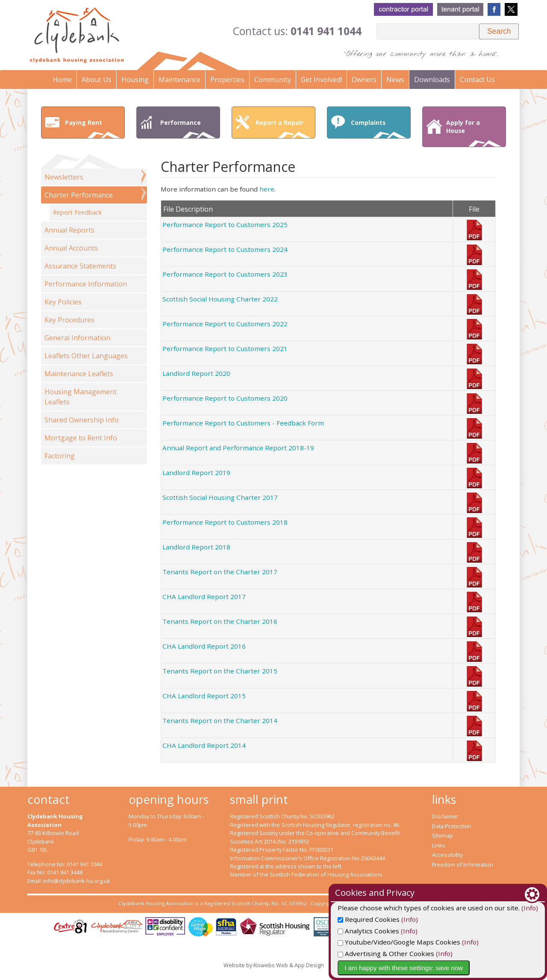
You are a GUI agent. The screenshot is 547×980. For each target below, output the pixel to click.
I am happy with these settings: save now (451, 968)
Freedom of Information (463, 865)
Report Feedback (77, 212)
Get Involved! (321, 80)
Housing (135, 80)
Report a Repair (283, 128)
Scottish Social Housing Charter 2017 (220, 497)
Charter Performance (79, 195)
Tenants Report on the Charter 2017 (220, 572)
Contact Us (477, 80)
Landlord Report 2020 (196, 373)
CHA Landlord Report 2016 (204, 646)
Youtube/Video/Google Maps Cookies (447, 942)
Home (62, 80)
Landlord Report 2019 (196, 472)
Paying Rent (93, 128)
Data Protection (452, 826)
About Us (97, 80)
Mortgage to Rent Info (81, 438)
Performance (188, 128)
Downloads (432, 80)
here (267, 189)
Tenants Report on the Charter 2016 (220, 621)
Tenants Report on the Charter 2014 (220, 720)
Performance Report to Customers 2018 (225, 522)
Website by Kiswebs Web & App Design (274, 965)
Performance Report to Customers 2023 (225, 274)
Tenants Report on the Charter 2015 (220, 671)
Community (273, 80)
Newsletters (64, 177)
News (395, 80)
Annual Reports (69, 230)
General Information (77, 338)
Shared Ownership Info (82, 420)
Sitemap (443, 835)
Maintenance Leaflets (79, 374)
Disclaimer (445, 816)
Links (439, 845)
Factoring (60, 456)
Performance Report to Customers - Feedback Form (243, 423)
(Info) (457, 919)
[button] (499, 31)
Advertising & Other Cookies (434, 953)
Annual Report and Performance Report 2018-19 (238, 448)
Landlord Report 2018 (196, 547)
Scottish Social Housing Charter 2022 (220, 299)
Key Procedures (69, 320)
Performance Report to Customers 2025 (225, 224)
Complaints (379, 128)
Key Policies (63, 302)
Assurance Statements (80, 266)
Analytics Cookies (416, 931)
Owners (364, 80)
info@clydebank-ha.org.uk (77, 881)
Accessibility (447, 855)
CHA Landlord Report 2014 (204, 745)
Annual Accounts (71, 248)
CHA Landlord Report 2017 (204, 596)
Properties (227, 80)
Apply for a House (474, 133)
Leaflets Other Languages (86, 356)
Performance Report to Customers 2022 (225, 324)
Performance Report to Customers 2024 (225, 249)
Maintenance (179, 80)
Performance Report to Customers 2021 (225, 348)
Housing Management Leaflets (81, 397)
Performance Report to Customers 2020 (225, 398)
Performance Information (86, 284)
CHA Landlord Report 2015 (204, 696)
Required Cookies (416, 919)
